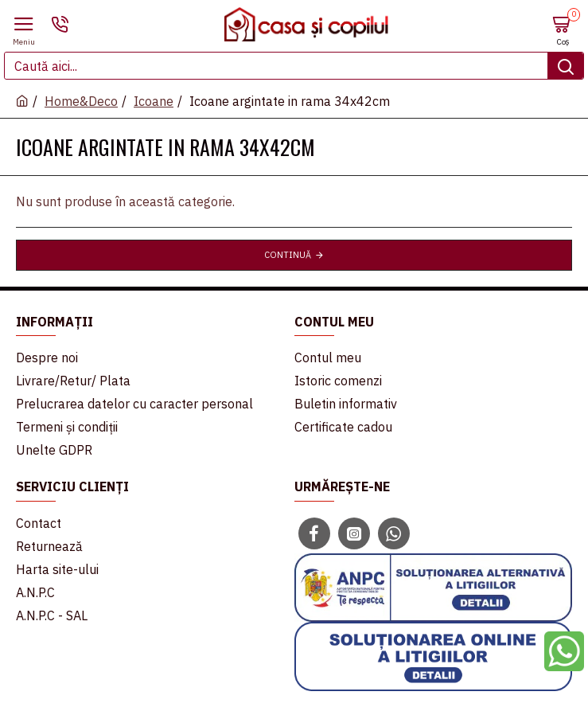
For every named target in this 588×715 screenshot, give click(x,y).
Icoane (154, 101)
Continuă (288, 255)
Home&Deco (81, 101)
